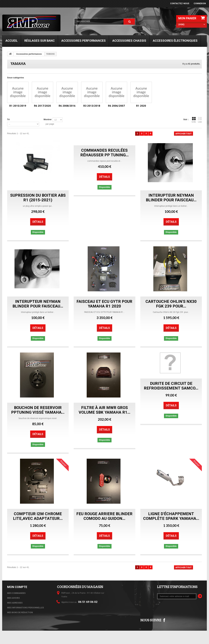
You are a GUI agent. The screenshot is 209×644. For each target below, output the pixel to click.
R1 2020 (141, 106)
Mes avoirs (13, 598)
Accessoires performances (83, 41)
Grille (194, 120)
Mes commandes (16, 593)
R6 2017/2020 (42, 106)
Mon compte (17, 587)
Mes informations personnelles (25, 608)
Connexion (200, 3)
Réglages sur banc (39, 41)
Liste (200, 120)
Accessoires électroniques (175, 41)
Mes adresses (15, 603)
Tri (8, 119)
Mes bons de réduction (20, 612)
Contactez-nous (180, 3)
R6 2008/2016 (67, 106)
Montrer (47, 119)
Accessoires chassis (129, 41)
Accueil (12, 41)
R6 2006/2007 (116, 106)
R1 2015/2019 (18, 106)
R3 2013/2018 (92, 106)
